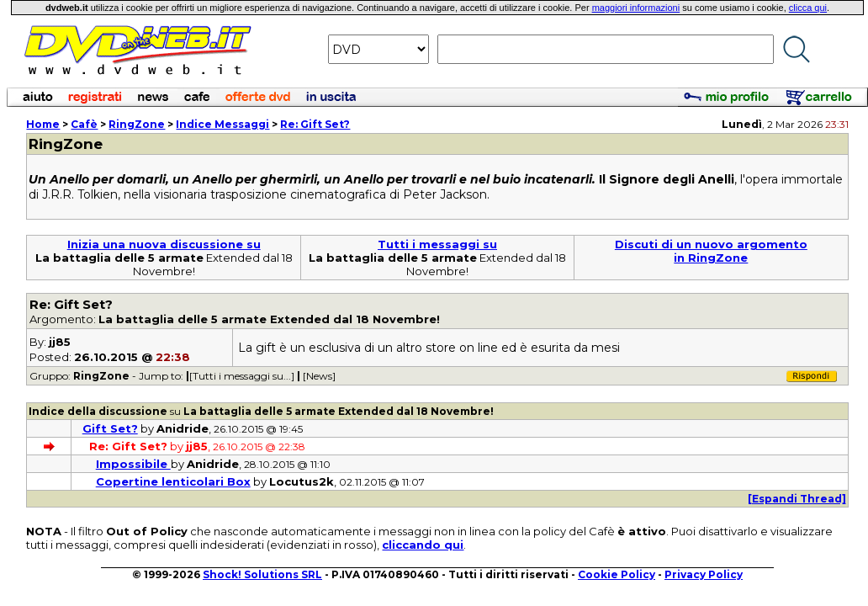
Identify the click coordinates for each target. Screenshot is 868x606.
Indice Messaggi (222, 124)
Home (43, 124)
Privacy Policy (704, 574)
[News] (319, 376)
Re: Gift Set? (315, 124)
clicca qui (808, 8)
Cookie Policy (617, 574)
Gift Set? (110, 428)
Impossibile (133, 464)
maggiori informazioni (636, 8)
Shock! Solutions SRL (262, 574)
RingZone (137, 124)
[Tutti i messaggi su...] (242, 376)
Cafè (84, 124)
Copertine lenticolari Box (173, 481)
